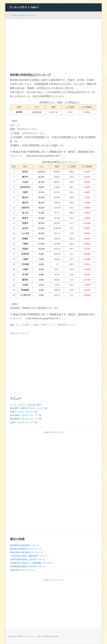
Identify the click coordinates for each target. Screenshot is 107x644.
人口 (17, 325)
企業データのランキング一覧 (24, 422)
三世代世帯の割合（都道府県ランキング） (30, 556)
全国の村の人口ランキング (23, 570)
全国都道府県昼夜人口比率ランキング (28, 566)
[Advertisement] (54, 43)
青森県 (71, 80)
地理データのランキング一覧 (24, 412)
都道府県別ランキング (66, 325)
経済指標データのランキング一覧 (26, 415)
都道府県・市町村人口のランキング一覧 (29, 408)
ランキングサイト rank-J (24, 7)
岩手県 (81, 80)
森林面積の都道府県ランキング (25, 545)
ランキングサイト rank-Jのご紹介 (26, 405)
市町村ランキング (48, 325)
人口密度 (35, 325)
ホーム (16, 15)
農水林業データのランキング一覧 (26, 419)
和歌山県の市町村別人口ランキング (27, 552)
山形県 (14, 84)
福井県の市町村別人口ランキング (26, 549)
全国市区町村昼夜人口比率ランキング (28, 559)
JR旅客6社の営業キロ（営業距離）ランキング (32, 563)
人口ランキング (27, 15)
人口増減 (25, 325)
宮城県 (90, 80)
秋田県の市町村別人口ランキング (30, 75)
